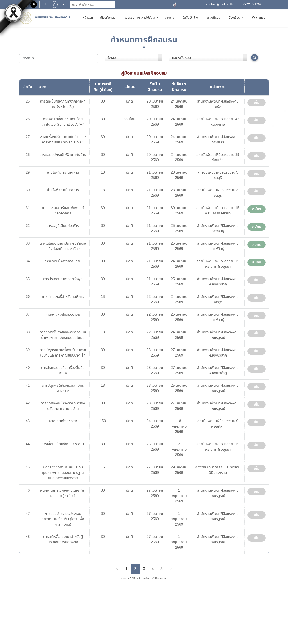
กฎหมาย (169, 18)
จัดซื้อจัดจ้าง (190, 18)
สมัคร (256, 209)
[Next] (171, 569)
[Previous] (117, 569)
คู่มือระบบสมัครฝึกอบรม (144, 73)
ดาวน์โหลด (214, 18)
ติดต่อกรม (259, 18)
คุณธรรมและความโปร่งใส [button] (139, 18)
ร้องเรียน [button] (235, 18)
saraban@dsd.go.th (219, 4)
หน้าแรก (89, 18)
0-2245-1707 (252, 4)
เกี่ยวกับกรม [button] (108, 18)
